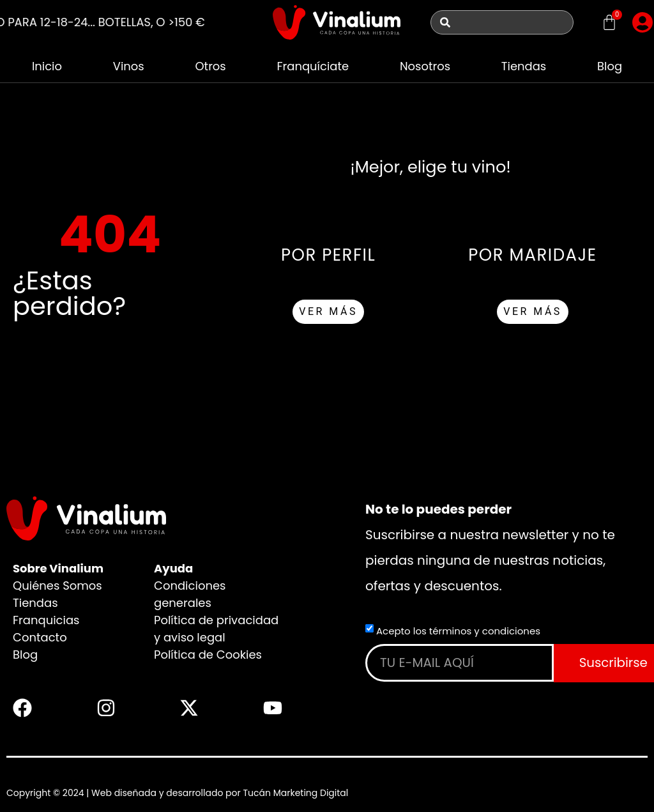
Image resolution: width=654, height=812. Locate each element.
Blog (610, 66)
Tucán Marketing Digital (295, 793)
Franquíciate (313, 66)
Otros (210, 66)
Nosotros (425, 66)
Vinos (129, 66)
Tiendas (524, 66)
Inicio (47, 66)
